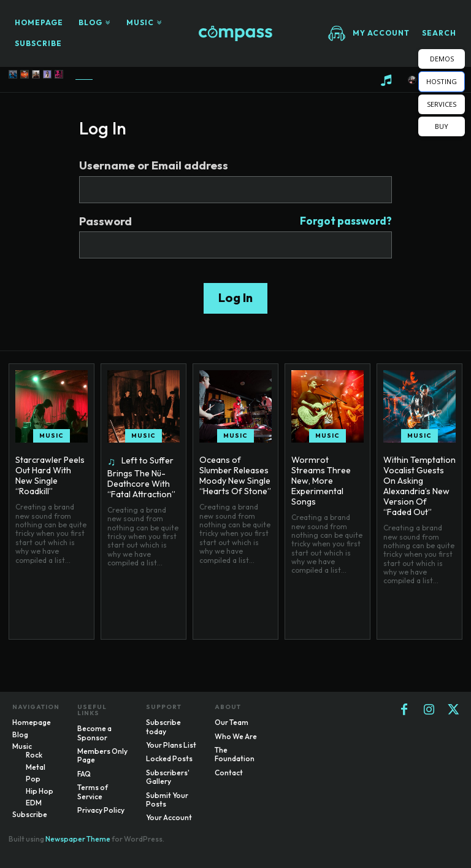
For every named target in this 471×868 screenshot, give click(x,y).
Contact (229, 773)
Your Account (169, 817)
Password (235, 221)
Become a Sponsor (94, 733)
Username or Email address (154, 165)
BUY (442, 126)
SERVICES (442, 104)
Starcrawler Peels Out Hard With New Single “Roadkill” (50, 475)
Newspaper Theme (78, 839)
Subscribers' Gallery (168, 777)
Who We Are (236, 736)
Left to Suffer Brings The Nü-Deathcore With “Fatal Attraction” (141, 477)
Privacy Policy (101, 810)
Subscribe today (163, 727)
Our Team (232, 722)
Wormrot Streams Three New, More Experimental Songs (327, 475)
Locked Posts (169, 758)
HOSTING (442, 81)
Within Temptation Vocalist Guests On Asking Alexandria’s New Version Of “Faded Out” (419, 486)
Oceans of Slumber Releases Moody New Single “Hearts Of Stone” (235, 475)
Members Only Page (102, 755)
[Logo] (235, 33)
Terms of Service (93, 792)
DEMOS (442, 59)
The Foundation (235, 754)
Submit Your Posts (167, 800)
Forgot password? (346, 221)
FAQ (84, 774)
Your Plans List (171, 745)
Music (52, 436)
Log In (235, 297)
